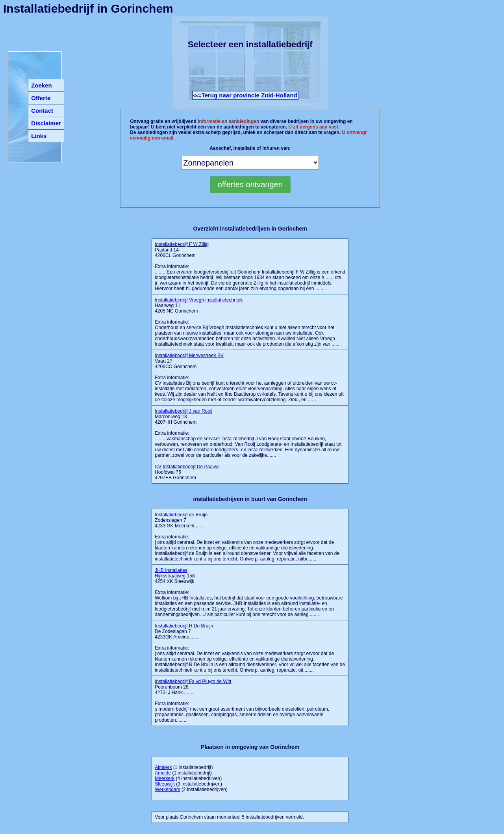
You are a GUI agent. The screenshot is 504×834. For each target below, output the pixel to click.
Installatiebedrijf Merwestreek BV (189, 356)
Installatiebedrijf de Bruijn (181, 515)
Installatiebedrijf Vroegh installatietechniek (199, 300)
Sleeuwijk (165, 784)
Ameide (163, 773)
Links (39, 136)
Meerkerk (165, 778)
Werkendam (167, 789)
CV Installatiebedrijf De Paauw (187, 467)
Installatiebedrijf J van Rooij (183, 411)
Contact (42, 111)
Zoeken (42, 85)
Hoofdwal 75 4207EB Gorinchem (187, 472)
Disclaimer (46, 123)
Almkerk (163, 767)
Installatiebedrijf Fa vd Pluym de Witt (193, 681)
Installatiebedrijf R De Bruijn (184, 626)
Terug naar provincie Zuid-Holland (249, 95)
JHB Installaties (171, 570)
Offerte (41, 98)
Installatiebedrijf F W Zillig (182, 244)
